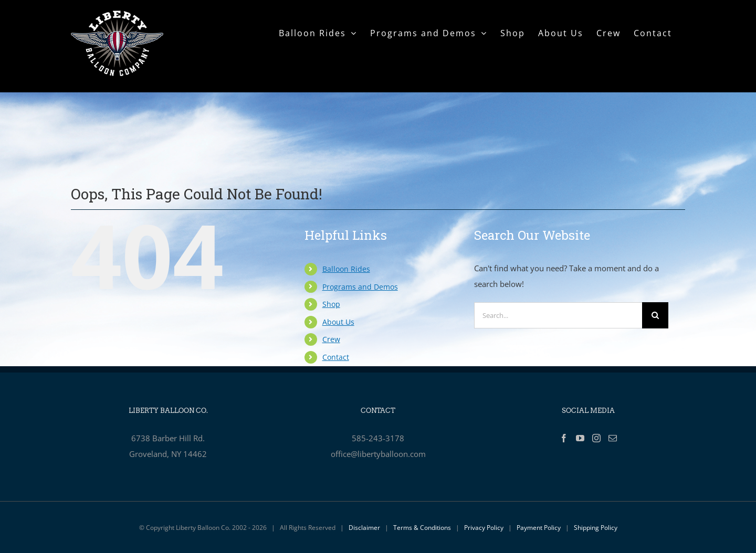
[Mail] (613, 438)
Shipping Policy (596, 528)
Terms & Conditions (422, 528)
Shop (331, 304)
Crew (331, 339)
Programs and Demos (360, 287)
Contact (336, 357)
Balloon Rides (346, 269)
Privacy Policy (484, 528)
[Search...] (558, 315)
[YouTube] (580, 438)
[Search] (655, 315)
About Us (338, 322)
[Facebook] (564, 438)
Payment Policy (539, 528)
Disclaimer (364, 528)
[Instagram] (596, 438)
